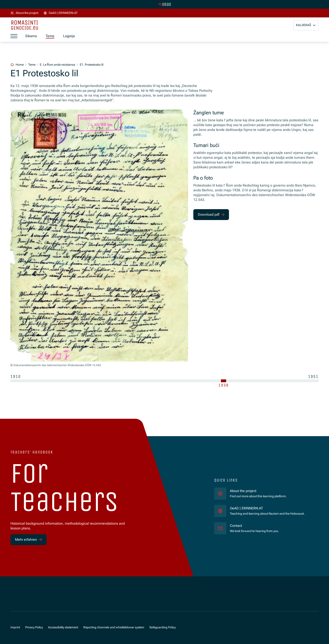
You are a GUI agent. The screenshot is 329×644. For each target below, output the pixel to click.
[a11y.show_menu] (14, 36)
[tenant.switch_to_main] (165, 4)
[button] (306, 25)
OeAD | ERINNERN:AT (267, 508)
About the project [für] (243, 491)
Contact (236, 526)
